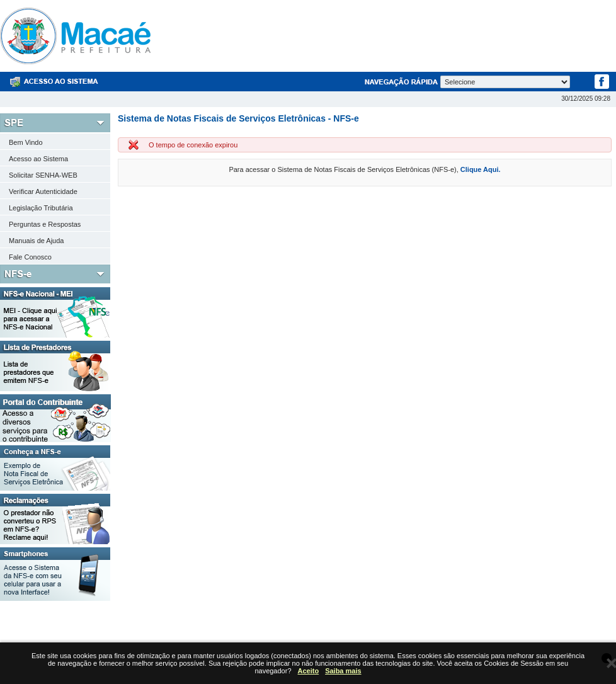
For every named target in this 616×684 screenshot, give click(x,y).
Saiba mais (343, 671)
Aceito (309, 671)
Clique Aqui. (481, 169)
